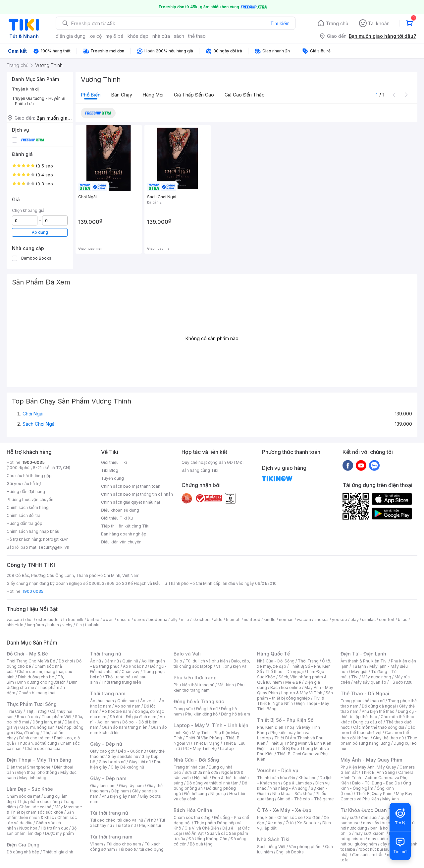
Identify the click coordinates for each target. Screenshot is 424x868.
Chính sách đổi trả (24, 515)
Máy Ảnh (391, 799)
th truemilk (73, 620)
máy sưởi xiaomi (384, 839)
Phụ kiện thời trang (195, 678)
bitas (403, 620)
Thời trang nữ (106, 654)
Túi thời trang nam (111, 837)
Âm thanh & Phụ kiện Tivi (364, 661)
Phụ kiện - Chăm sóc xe (280, 817)
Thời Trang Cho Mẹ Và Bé (31, 661)
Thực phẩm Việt (56, 717)
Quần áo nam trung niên (125, 727)
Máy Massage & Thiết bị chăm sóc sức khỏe (44, 809)
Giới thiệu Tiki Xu (117, 518)
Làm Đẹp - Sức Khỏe (30, 789)
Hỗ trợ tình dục (54, 828)
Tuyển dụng (112, 478)
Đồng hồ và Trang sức (199, 701)
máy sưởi (349, 817)
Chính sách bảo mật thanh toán (131, 486)
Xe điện (313, 817)
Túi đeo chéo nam (124, 844)
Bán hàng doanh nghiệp (124, 534)
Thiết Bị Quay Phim (374, 794)
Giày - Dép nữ (106, 744)
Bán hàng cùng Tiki (200, 470)
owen (108, 620)
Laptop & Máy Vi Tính (302, 693)
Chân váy (131, 672)
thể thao (197, 36)
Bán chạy (122, 95)
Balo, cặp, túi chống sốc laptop (212, 664)
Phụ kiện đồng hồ (201, 714)
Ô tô (290, 823)
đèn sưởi (369, 817)
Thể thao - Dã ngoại (285, 672)
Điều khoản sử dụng (120, 510)
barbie (93, 620)
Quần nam (127, 701)
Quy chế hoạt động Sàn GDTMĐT (213, 462)
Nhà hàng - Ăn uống (289, 788)
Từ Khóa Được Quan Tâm (369, 810)
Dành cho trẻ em (35, 738)
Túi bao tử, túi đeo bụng (141, 849)
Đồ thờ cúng (196, 794)
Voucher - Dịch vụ (278, 770)
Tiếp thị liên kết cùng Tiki (125, 526)
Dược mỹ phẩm (59, 833)
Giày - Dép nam (108, 778)
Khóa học (307, 778)
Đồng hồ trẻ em (236, 714)
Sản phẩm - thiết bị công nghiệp (295, 695)
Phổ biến (91, 95)
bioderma (158, 620)
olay (355, 620)
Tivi (355, 677)
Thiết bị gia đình (58, 852)
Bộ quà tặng (201, 844)
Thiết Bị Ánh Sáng (378, 772)
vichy (67, 625)
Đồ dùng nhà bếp (23, 852)
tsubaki (92, 625)
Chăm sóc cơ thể (35, 807)
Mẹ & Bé (293, 682)
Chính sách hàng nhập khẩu (33, 531)
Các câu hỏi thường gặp (29, 476)
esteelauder (48, 620)
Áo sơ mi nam (128, 706)
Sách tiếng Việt (271, 847)
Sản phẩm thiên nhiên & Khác (40, 815)
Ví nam (97, 844)
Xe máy (275, 823)
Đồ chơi (66, 661)
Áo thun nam (102, 701)
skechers (202, 620)
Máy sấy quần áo (370, 682)
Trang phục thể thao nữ (363, 701)
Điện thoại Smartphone (29, 767)
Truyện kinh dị (25, 89)
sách (179, 36)
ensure (124, 620)
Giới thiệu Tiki (114, 462)
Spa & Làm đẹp (298, 783)
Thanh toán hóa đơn (276, 778)
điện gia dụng (71, 36)
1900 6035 (33, 591)
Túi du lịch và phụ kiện (207, 661)
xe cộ (96, 36)
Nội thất (201, 778)
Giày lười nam (103, 786)
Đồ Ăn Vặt (194, 833)
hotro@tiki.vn (56, 539)
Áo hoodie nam (116, 711)
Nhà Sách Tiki (273, 839)
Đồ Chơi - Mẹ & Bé (27, 654)
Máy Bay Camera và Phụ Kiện (376, 796)
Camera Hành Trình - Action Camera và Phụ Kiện (377, 778)
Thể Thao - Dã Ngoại (365, 693)
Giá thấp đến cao (194, 95)
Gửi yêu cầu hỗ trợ (24, 484)
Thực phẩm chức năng (39, 802)
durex (139, 620)
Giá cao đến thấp (245, 95)
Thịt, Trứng (36, 711)
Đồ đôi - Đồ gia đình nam (133, 717)
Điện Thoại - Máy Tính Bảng (39, 760)
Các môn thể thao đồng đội (379, 727)
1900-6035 (34, 462)
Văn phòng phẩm (305, 847)
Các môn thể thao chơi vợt (378, 730)
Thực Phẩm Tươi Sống (32, 704)
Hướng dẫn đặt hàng (26, 492)
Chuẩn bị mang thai (37, 693)
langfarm (35, 625)
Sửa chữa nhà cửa (201, 772)
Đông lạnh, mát (47, 722)
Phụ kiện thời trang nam (209, 687)
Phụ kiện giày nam (119, 796)
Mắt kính (226, 685)
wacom (304, 620)
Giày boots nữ (112, 762)
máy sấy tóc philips (382, 823)
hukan (53, 625)
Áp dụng (40, 232)
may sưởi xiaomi (370, 833)
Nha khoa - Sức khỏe (292, 794)
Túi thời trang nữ (109, 813)
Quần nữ (130, 661)
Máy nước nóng (376, 677)
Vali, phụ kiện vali (232, 666)
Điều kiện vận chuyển (121, 542)
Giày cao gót (102, 751)
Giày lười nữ (140, 762)
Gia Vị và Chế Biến (202, 828)
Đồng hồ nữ (207, 709)
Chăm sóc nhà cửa (43, 748)
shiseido (15, 625)
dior (29, 620)
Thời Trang (308, 661)
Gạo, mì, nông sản (37, 727)
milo (185, 620)
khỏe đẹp (138, 36)
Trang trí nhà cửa (189, 767)
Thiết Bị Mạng (206, 743)
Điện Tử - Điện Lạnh (363, 654)
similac (369, 620)
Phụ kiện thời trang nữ (194, 685)
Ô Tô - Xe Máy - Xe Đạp (284, 810)
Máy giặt (359, 672)
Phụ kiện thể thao (378, 711)
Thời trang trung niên (121, 682)
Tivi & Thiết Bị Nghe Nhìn (291, 701)
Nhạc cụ (218, 794)
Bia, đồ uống (28, 733)
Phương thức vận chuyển (30, 499)
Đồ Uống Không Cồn (208, 839)
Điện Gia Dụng (23, 845)
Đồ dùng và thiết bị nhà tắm (212, 783)
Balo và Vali (187, 654)
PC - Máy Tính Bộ (200, 748)
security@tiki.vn (54, 547)
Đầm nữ (112, 661)
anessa (321, 620)
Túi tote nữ (126, 825)
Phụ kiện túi (150, 825)
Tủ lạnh (359, 666)
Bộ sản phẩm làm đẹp (42, 831)
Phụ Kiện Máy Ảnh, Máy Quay (368, 767)
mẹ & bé (115, 36)
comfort (387, 620)
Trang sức (183, 709)
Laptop (227, 748)
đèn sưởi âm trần (368, 855)
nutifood (252, 620)
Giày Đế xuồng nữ (127, 767)
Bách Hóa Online (193, 810)
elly (174, 620)
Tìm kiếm (280, 23)
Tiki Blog (110, 470)
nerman (286, 620)
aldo (218, 620)
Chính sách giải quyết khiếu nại (131, 502)
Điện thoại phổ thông (37, 772)
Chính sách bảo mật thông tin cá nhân (137, 494)
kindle (270, 620)
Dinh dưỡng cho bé (36, 677)
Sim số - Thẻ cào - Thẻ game (306, 799)
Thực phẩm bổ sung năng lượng (379, 741)
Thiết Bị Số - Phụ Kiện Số (285, 720)
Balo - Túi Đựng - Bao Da (376, 783)
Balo (178, 661)
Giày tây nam (131, 786)
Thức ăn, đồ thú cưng (37, 743)
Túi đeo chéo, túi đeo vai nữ (117, 820)
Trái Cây (15, 711)
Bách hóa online (286, 687)
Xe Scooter (308, 823)
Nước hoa (28, 828)
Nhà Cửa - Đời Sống (196, 760)
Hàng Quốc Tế (273, 654)
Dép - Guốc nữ (132, 751)
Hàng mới (153, 95)
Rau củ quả (27, 717)
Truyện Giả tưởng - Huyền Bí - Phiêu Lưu (39, 101)
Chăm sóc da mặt (24, 796)
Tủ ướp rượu (401, 682)
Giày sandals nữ (123, 756)
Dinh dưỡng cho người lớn (41, 682)
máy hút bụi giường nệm (376, 841)
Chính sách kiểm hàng (28, 507)
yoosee (340, 620)
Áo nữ (96, 661)
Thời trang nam (108, 693)
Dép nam (120, 791)
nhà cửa (161, 36)
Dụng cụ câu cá (368, 722)
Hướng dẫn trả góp (25, 523)
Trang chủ (337, 23)
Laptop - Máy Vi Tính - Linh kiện (211, 725)
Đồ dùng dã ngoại (379, 706)
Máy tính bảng (33, 778)
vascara (14, 620)
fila (79, 625)
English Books (290, 852)
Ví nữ (151, 820)
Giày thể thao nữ (388, 738)
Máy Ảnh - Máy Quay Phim (371, 760)
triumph (233, 620)
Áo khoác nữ (135, 666)
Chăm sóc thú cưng (192, 817)
